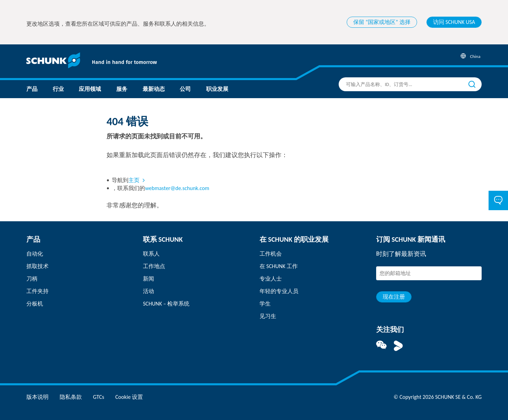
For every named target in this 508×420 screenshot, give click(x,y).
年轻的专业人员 (279, 291)
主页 (134, 180)
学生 (265, 304)
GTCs (99, 397)
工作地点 (154, 266)
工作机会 (271, 254)
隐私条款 (71, 397)
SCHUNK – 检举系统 (166, 304)
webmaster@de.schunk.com (177, 188)
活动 (149, 291)
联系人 (151, 254)
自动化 (35, 254)
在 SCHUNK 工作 (279, 266)
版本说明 (37, 397)
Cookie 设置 (129, 397)
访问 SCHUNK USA (454, 22)
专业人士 (271, 279)
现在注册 (394, 297)
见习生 (268, 316)
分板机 (35, 304)
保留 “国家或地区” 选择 (382, 22)
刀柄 (32, 279)
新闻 (149, 279)
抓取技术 (37, 266)
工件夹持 (37, 291)
